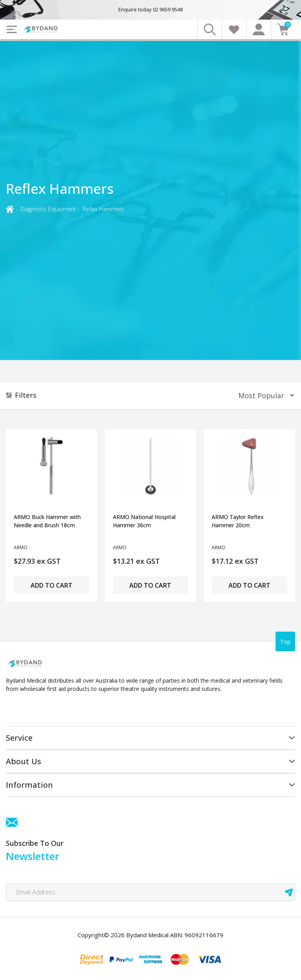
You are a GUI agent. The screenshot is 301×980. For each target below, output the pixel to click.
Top (285, 642)
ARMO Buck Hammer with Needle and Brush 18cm (47, 521)
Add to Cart (52, 585)
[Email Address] (150, 892)
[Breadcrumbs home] (10, 209)
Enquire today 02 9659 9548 (150, 9)
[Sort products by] (264, 395)
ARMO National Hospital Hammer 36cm (144, 521)
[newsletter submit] (289, 892)
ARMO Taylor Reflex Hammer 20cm (238, 521)
